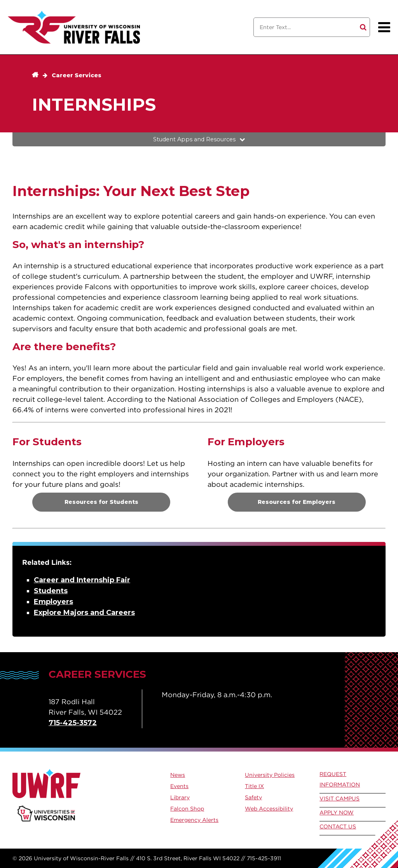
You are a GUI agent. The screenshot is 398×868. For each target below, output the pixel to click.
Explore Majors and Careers (84, 613)
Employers (53, 602)
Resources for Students (101, 502)
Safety (253, 797)
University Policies (270, 775)
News (178, 775)
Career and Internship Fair (82, 580)
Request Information (340, 779)
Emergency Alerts (194, 820)
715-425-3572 (73, 723)
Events (179, 786)
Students (51, 591)
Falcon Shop (187, 809)
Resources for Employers (297, 502)
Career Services (77, 75)
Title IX (254, 786)
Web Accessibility (269, 809)
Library (180, 797)
